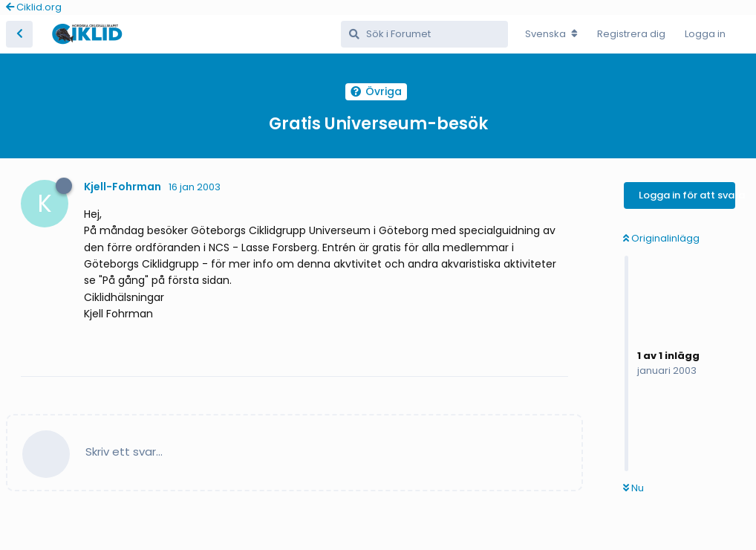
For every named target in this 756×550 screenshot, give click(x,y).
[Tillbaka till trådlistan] (19, 34)
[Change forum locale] (551, 34)
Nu (633, 488)
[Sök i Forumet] (424, 34)
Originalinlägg (661, 238)
